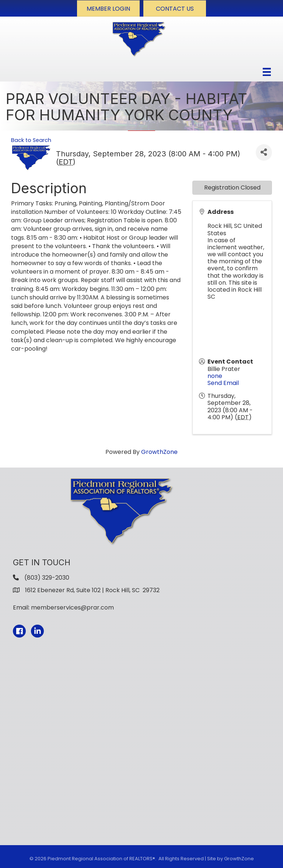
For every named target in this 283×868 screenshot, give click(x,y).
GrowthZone (159, 452)
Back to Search (31, 140)
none (215, 376)
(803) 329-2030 (47, 578)
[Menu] (267, 72)
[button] (108, 8)
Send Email (223, 383)
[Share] (264, 152)
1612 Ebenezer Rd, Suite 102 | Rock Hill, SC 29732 (92, 590)
